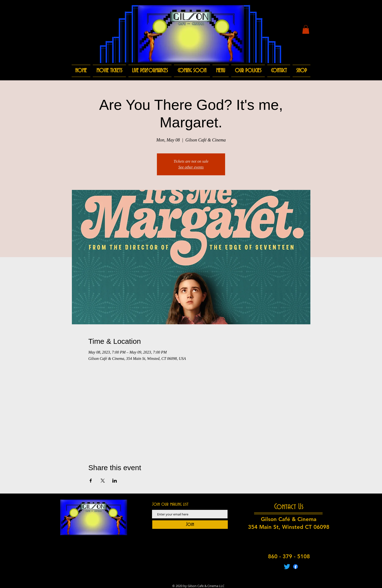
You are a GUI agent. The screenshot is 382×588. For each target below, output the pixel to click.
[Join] (190, 525)
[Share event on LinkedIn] (115, 481)
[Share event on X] (103, 481)
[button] (306, 29)
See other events (191, 167)
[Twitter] (287, 567)
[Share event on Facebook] (91, 481)
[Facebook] (296, 567)
